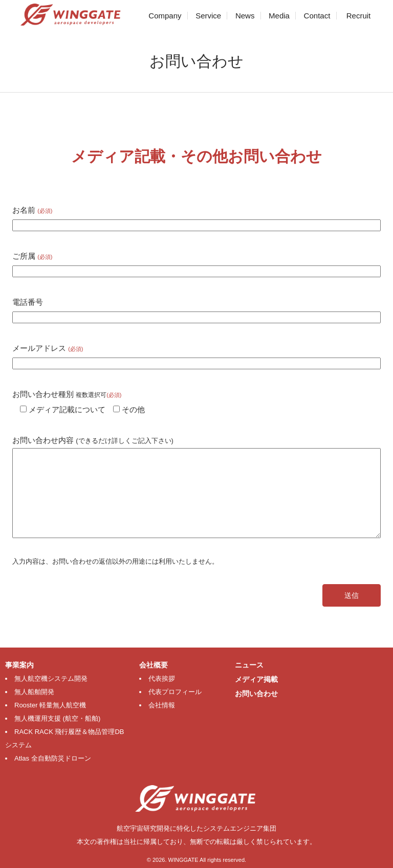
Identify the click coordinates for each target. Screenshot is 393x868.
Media (279, 16)
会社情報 (162, 705)
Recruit (359, 16)
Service (208, 16)
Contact (317, 16)
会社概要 (154, 665)
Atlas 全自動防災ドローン (53, 758)
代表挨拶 (162, 678)
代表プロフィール (175, 692)
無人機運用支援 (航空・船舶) (57, 718)
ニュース (249, 665)
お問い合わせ (256, 694)
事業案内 (19, 665)
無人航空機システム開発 (51, 678)
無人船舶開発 (34, 692)
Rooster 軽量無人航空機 (50, 705)
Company (165, 16)
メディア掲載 (256, 679)
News (245, 16)
